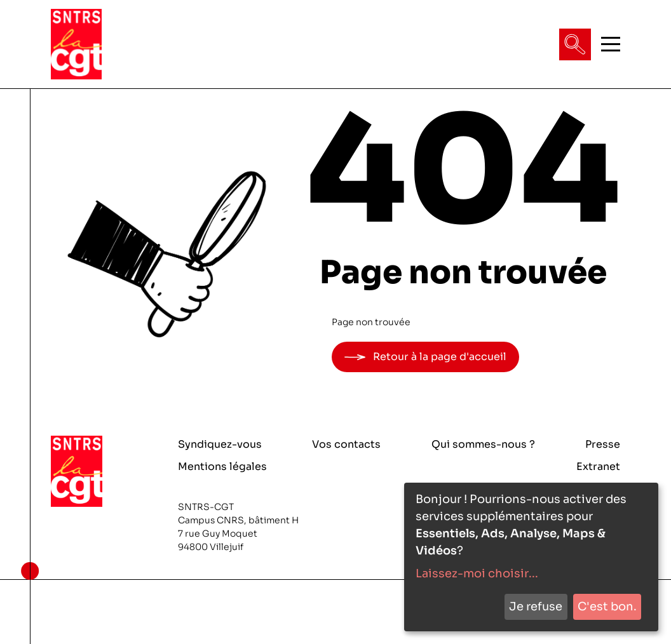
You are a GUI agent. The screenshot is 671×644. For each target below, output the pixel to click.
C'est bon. (607, 607)
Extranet (598, 466)
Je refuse (536, 607)
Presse (603, 444)
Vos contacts (346, 444)
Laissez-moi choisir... (477, 574)
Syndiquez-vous (220, 444)
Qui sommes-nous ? (483, 444)
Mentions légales (222, 466)
